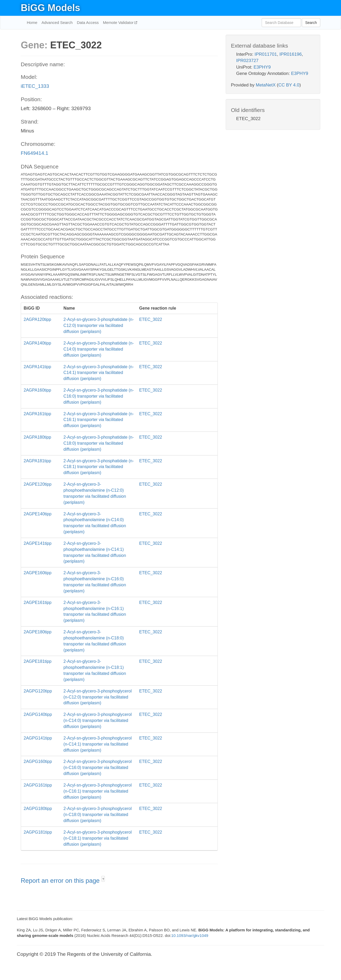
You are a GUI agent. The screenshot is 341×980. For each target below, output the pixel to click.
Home (32, 22)
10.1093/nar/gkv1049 (190, 935)
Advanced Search (57, 22)
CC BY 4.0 (289, 85)
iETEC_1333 (35, 86)
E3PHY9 (262, 67)
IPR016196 (290, 54)
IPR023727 (247, 61)
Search (311, 23)
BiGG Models (50, 8)
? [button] (103, 879)
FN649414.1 (35, 153)
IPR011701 (266, 54)
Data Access (88, 22)
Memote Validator (119, 22)
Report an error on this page (61, 881)
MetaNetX (266, 85)
